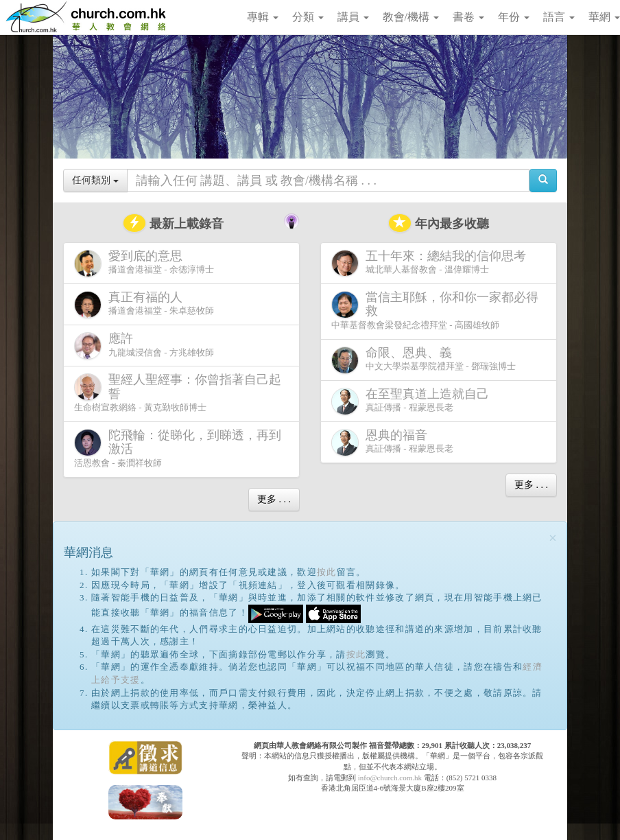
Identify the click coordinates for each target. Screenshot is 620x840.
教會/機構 (411, 17)
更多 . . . (274, 499)
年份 (514, 17)
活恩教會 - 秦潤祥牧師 (178, 448)
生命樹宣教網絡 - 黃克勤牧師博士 (178, 393)
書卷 (468, 17)
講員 (353, 17)
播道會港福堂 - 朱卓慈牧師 (144, 304)
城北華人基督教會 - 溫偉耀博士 (431, 263)
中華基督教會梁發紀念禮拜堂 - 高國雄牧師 (435, 310)
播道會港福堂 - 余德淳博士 (144, 263)
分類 (308, 17)
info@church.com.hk (390, 778)
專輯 (263, 17)
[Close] (553, 538)
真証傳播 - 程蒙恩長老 (413, 401)
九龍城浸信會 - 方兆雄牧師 (144, 346)
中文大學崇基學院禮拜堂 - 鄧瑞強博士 (424, 360)
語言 (559, 17)
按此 (327, 572)
